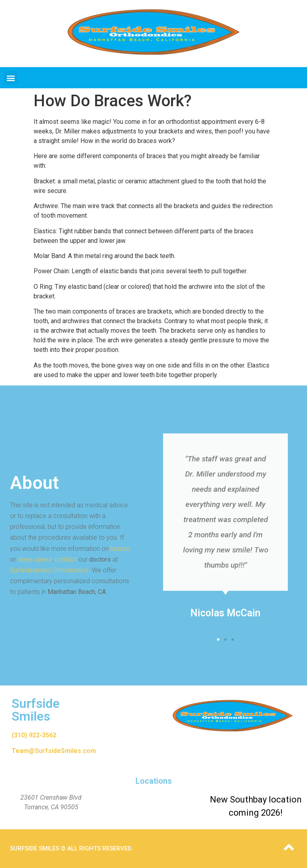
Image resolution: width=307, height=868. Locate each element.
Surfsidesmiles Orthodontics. (50, 570)
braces (120, 549)
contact (66, 559)
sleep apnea (35, 559)
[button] (11, 78)
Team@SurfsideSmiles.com (54, 751)
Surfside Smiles (36, 710)
